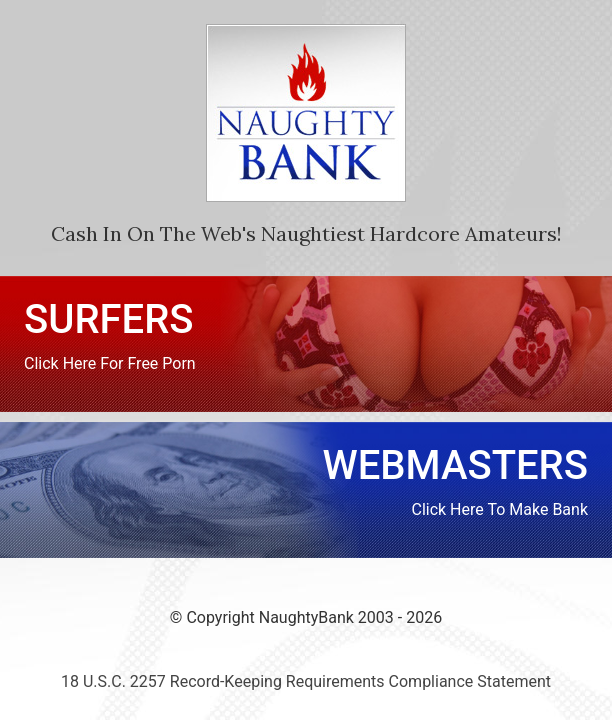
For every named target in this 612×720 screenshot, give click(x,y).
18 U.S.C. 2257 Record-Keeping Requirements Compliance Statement (306, 681)
